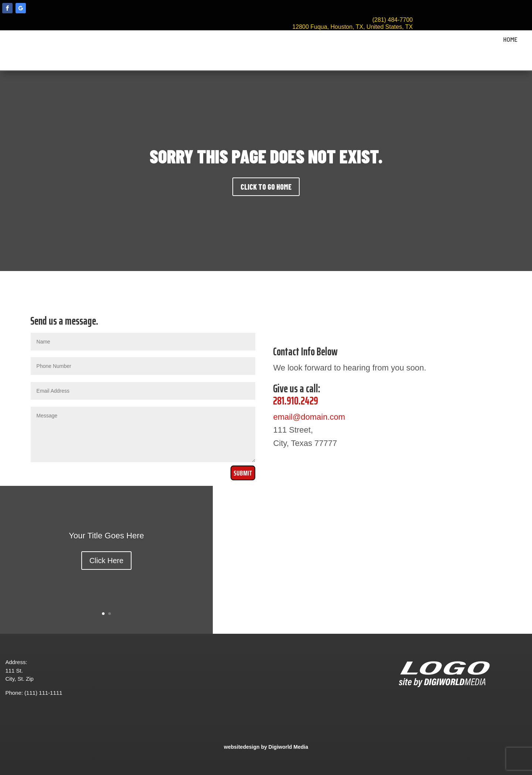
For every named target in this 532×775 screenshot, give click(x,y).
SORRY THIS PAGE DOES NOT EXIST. (266, 156)
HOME (510, 40)
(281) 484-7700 (393, 20)
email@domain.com (309, 417)
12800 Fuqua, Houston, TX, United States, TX (352, 27)
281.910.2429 (296, 401)
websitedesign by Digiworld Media (266, 747)
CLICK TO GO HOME (266, 187)
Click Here (106, 561)
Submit (243, 473)
